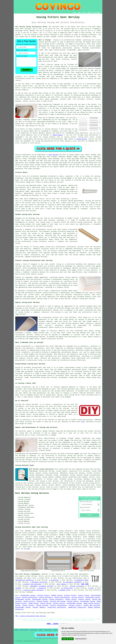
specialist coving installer (60, 106)
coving (48, 31)
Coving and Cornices (92, 605)
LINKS (79, 13)
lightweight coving (36, 471)
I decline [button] (71, 639)
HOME (74, 13)
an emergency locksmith (72, 582)
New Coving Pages (24, 630)
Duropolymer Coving (28, 595)
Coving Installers (46, 597)
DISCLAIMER (97, 13)
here (28, 549)
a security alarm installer (33, 590)
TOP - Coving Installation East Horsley (30, 616)
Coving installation (23, 155)
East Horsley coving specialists (41, 469)
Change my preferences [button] (81, 639)
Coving (18, 605)
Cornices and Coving (58, 601)
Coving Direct (82, 139)
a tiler (91, 588)
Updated (41, 630)
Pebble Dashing (94, 607)
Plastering (19, 609)
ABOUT (84, 13)
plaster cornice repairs (51, 485)
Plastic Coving (42, 601)
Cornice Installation (58, 605)
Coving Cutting (42, 605)
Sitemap (16, 630)
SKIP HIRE (85, 584)
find (21, 531)
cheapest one (66, 120)
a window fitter (64, 590)
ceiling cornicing (77, 586)
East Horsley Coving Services (32, 493)
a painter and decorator (32, 584)
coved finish (85, 88)
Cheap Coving (34, 603)
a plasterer (42, 588)
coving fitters (41, 165)
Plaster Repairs (39, 607)
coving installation (73, 547)
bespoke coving (61, 477)
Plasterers (56, 630)
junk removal (61, 584)
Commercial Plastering (77, 607)
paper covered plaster (57, 50)
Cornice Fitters (43, 595)
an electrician (67, 588)
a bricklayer (54, 580)
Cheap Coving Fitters (92, 603)
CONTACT (90, 13)
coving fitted (21, 541)
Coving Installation (29, 597)
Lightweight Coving (93, 597)
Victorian (66, 59)
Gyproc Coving (84, 595)
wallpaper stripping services (42, 586)
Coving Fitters (29, 601)
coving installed (50, 35)
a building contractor (39, 582)
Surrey (42, 487)
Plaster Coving (84, 599)
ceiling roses (65, 99)
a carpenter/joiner (81, 580)
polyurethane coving (43, 483)
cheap (70, 122)
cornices (90, 99)
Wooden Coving (57, 595)
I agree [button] (64, 639)
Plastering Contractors (57, 607)
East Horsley (53, 155)
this (83, 422)
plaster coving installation (47, 473)
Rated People (58, 135)
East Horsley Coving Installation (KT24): (32, 27)
